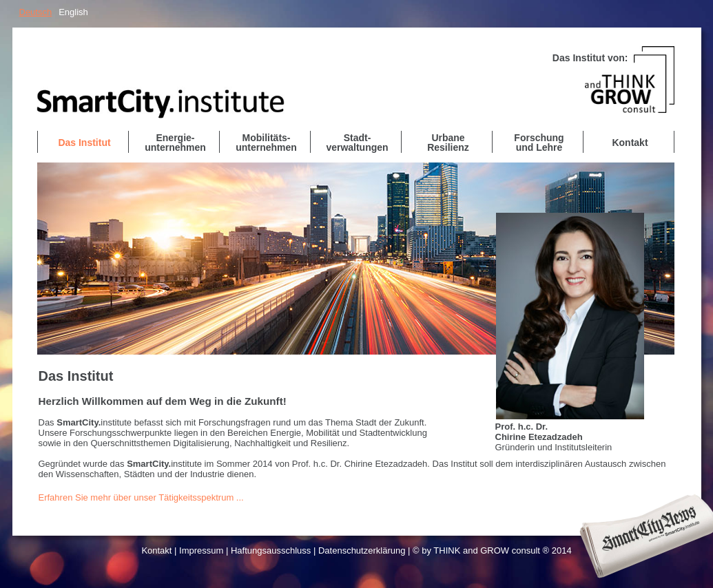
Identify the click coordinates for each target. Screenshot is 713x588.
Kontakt (156, 550)
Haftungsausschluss (271, 550)
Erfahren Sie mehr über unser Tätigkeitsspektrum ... (141, 497)
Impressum (201, 550)
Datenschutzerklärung (362, 550)
